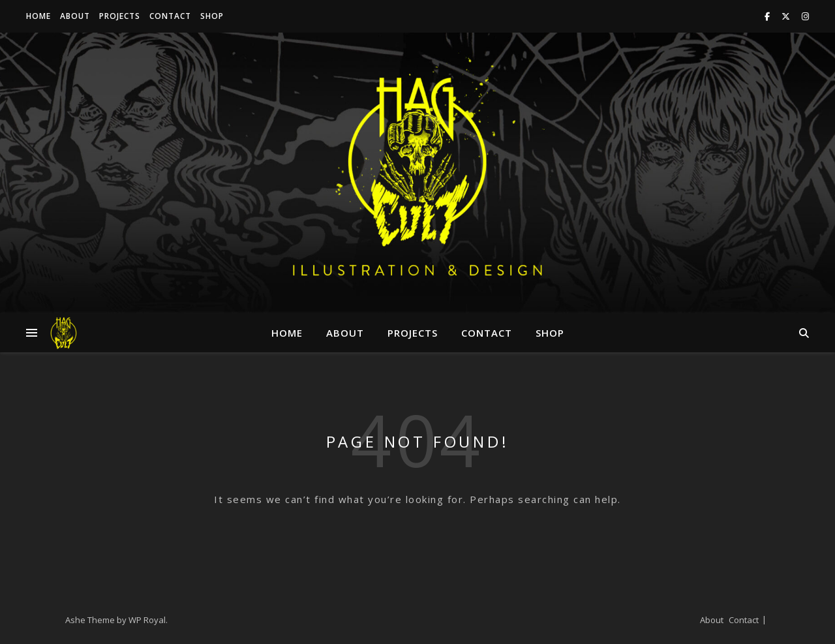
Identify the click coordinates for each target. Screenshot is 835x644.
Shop (212, 16)
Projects (120, 16)
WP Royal (147, 620)
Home (38, 16)
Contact (170, 16)
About (75, 16)
